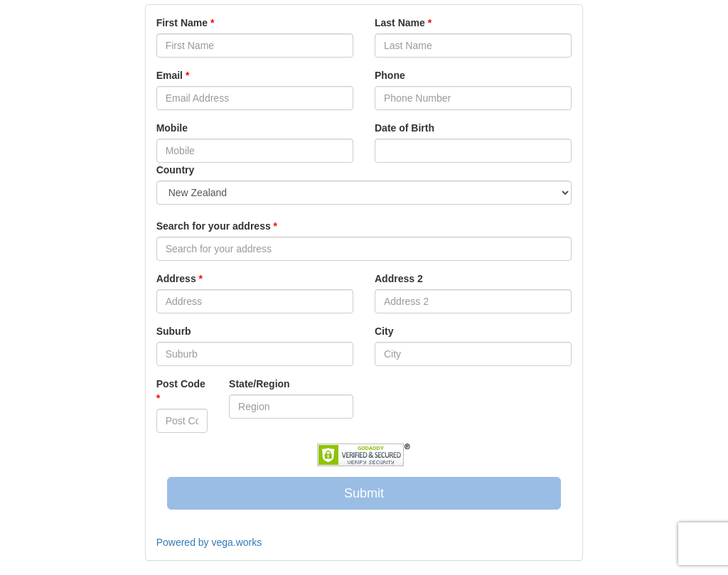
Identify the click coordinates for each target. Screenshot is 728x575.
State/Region (259, 384)
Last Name (403, 23)
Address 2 (399, 279)
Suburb (174, 331)
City (384, 331)
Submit (364, 493)
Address (180, 279)
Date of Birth (405, 128)
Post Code (181, 391)
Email (173, 75)
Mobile (172, 128)
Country (176, 170)
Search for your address (217, 226)
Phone (390, 75)
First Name (186, 23)
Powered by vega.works (209, 542)
